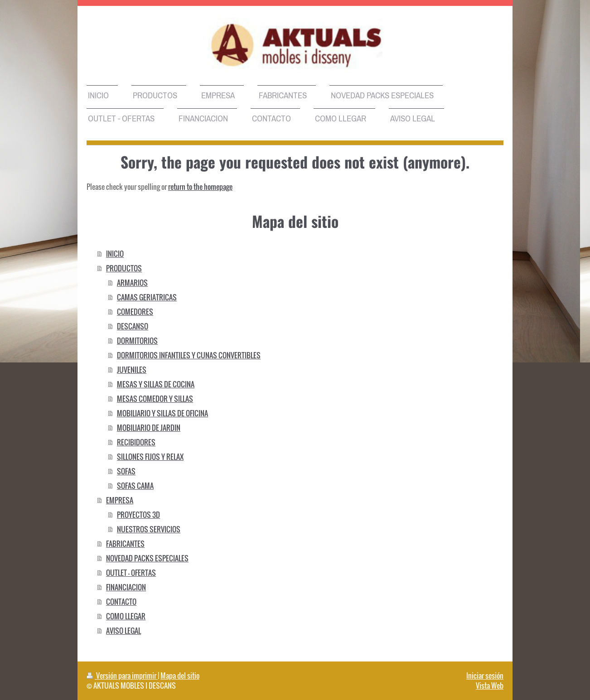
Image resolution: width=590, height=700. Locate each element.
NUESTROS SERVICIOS (149, 529)
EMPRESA (120, 500)
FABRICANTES (125, 544)
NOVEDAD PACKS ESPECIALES (147, 558)
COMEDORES (135, 312)
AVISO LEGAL (123, 631)
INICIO (115, 254)
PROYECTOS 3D (138, 515)
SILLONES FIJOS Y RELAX (150, 457)
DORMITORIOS (137, 341)
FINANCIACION (126, 587)
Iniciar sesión (485, 676)
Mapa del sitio (180, 676)
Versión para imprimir (122, 676)
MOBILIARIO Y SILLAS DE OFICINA (162, 413)
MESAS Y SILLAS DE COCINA (156, 384)
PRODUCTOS (124, 268)
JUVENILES (132, 370)
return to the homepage (200, 187)
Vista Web (490, 686)
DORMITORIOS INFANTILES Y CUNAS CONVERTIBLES (189, 355)
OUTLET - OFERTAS (131, 573)
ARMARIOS (132, 283)
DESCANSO (133, 326)
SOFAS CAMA (135, 486)
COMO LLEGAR (126, 616)
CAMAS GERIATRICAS (147, 297)
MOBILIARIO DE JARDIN (149, 428)
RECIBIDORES (136, 442)
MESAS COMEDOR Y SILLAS (155, 399)
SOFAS (126, 471)
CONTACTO (121, 602)
